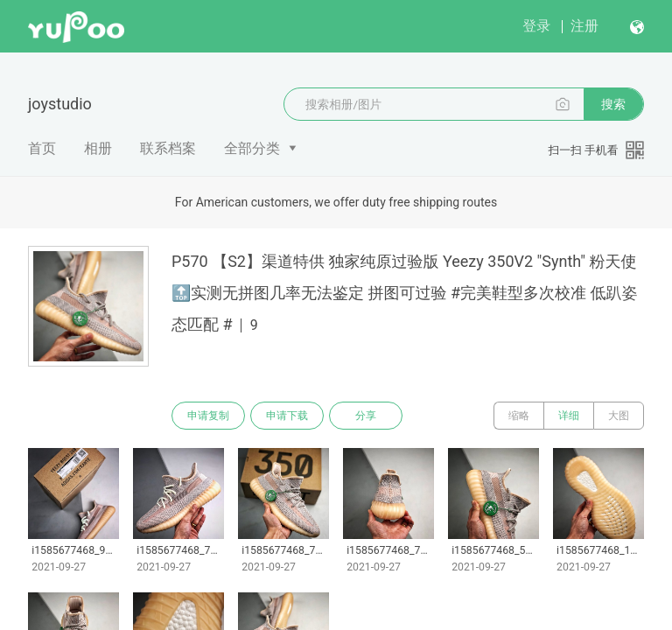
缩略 (519, 416)
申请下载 (287, 416)
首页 (42, 148)
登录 (536, 26)
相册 (98, 148)
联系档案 (168, 148)
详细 (569, 416)
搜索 (613, 104)
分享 (366, 416)
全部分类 (252, 148)
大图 (619, 416)
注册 (584, 26)
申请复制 (208, 416)
